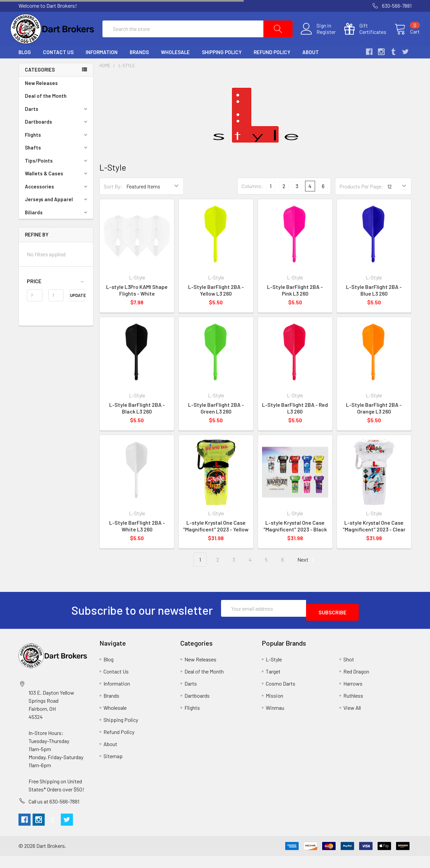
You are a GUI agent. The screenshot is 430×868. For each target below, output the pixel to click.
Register (318, 40)
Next (307, 576)
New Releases (41, 99)
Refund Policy (272, 68)
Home (105, 82)
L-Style (127, 82)
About (311, 68)
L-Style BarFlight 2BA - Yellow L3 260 (216, 306)
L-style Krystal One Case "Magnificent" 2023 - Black (295, 542)
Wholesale (175, 68)
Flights (57, 151)
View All (352, 720)
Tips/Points (57, 177)
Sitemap (113, 768)
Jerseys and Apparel (57, 215)
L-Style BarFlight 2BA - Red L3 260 (295, 424)
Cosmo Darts (281, 696)
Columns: (252, 202)
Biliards (57, 228)
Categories (40, 86)
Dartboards (57, 138)
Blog (25, 68)
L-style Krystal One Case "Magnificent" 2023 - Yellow (216, 542)
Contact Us (58, 68)
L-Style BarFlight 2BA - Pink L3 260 (295, 306)
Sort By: (113, 202)
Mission (274, 708)
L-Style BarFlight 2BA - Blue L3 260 (374, 306)
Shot (349, 671)
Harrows (353, 696)
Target (273, 683)
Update (77, 311)
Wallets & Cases (57, 189)
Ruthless (353, 708)
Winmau (275, 720)
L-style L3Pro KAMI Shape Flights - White (137, 306)
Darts (57, 125)
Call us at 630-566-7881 (54, 813)
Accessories (57, 203)
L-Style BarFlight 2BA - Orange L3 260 (374, 424)
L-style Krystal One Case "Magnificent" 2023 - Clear (374, 542)
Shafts (57, 164)
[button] (56, 297)
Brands (139, 68)
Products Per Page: (361, 202)
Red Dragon (356, 683)
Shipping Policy (222, 68)
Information (102, 68)
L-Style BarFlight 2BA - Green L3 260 (216, 424)
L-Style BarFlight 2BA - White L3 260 (137, 542)
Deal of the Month (46, 112)
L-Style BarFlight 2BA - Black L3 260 (137, 424)
